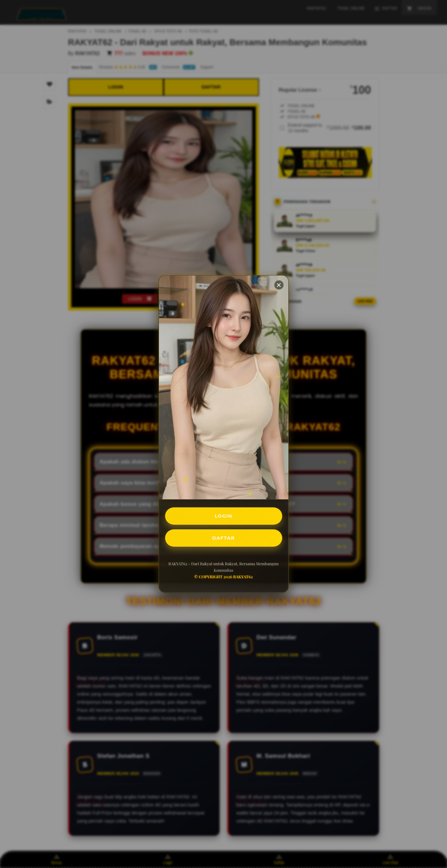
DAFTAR (224, 538)
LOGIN (223, 515)
